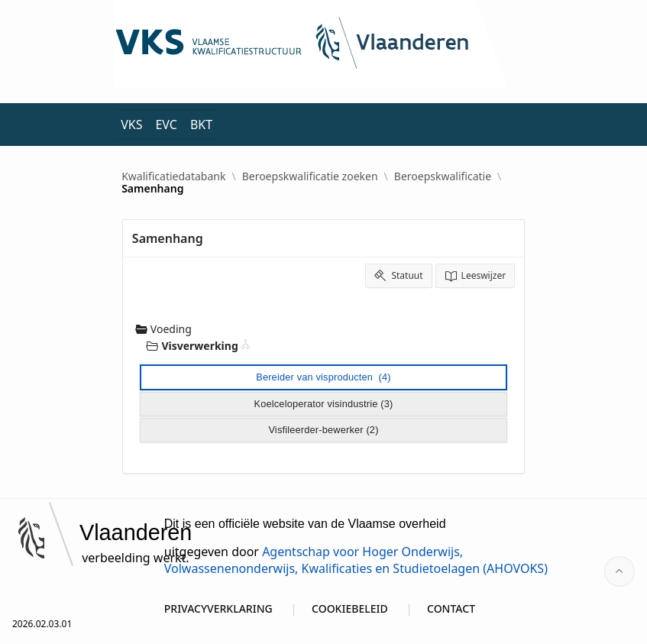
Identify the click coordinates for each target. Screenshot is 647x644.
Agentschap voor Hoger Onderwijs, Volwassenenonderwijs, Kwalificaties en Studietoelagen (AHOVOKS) (356, 560)
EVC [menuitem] (166, 125)
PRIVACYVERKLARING (218, 608)
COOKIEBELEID (350, 608)
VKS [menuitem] (131, 125)
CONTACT (451, 608)
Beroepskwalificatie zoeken (310, 176)
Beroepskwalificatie (443, 176)
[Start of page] (620, 571)
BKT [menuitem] (201, 125)
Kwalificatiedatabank (173, 176)
